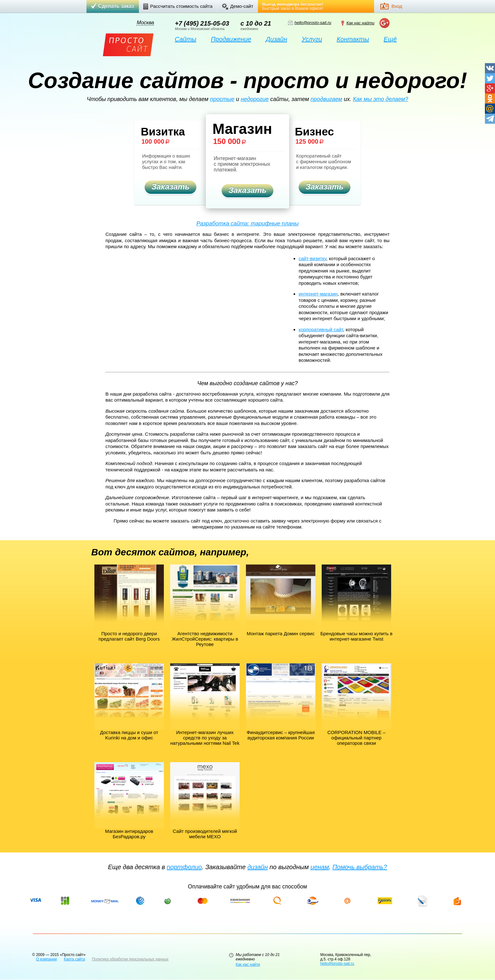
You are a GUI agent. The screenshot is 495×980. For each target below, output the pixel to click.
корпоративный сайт (321, 329)
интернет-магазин (318, 294)
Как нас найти (360, 23)
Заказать (171, 187)
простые (222, 99)
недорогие (255, 99)
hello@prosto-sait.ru (313, 23)
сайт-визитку (312, 258)
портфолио (184, 867)
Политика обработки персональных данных (130, 959)
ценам (320, 867)
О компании (46, 959)
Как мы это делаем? (381, 99)
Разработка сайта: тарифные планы (247, 224)
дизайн (258, 867)
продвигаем (326, 99)
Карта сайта (74, 959)
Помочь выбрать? (360, 867)
